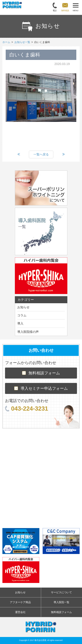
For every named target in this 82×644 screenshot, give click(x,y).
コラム (22, 315)
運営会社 (20, 612)
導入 (20, 323)
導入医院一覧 (61, 602)
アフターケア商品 (20, 602)
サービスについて (61, 592)
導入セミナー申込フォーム (41, 388)
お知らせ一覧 (22, 42)
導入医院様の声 (28, 332)
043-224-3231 (27, 409)
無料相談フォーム (41, 373)
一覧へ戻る (41, 154)
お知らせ (23, 307)
